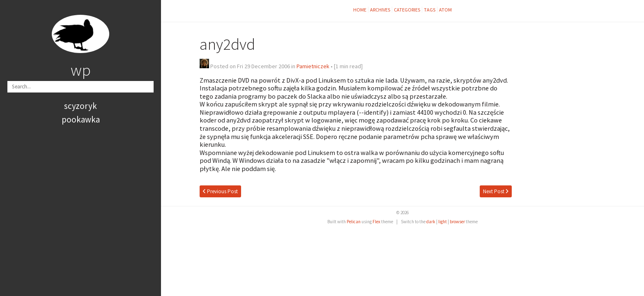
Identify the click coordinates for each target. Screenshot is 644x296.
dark (431, 222)
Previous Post (220, 191)
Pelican (354, 222)
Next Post (496, 191)
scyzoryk (80, 106)
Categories (407, 10)
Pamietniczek (313, 66)
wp (81, 70)
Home (360, 10)
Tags (430, 10)
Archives (380, 10)
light (443, 222)
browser (457, 222)
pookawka (81, 119)
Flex (376, 222)
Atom (445, 10)
